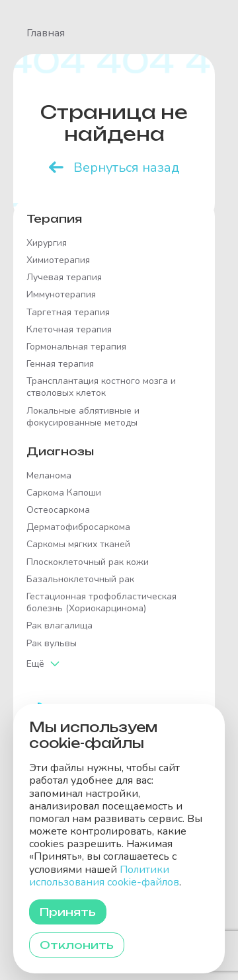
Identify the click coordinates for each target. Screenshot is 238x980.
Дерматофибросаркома (78, 527)
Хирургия (47, 243)
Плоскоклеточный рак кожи (88, 562)
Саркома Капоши (64, 493)
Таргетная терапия (68, 313)
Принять (68, 912)
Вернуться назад (127, 168)
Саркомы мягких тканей (78, 545)
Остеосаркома (58, 510)
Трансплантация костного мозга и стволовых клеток (101, 387)
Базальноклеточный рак (80, 580)
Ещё (35, 664)
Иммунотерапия (61, 295)
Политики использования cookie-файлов (104, 876)
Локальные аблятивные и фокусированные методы (83, 417)
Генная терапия (60, 364)
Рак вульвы (52, 644)
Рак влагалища (59, 626)
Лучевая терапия (64, 278)
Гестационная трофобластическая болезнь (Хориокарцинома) (101, 603)
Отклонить (77, 945)
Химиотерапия (58, 260)
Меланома (49, 476)
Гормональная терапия (76, 347)
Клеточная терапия (69, 330)
